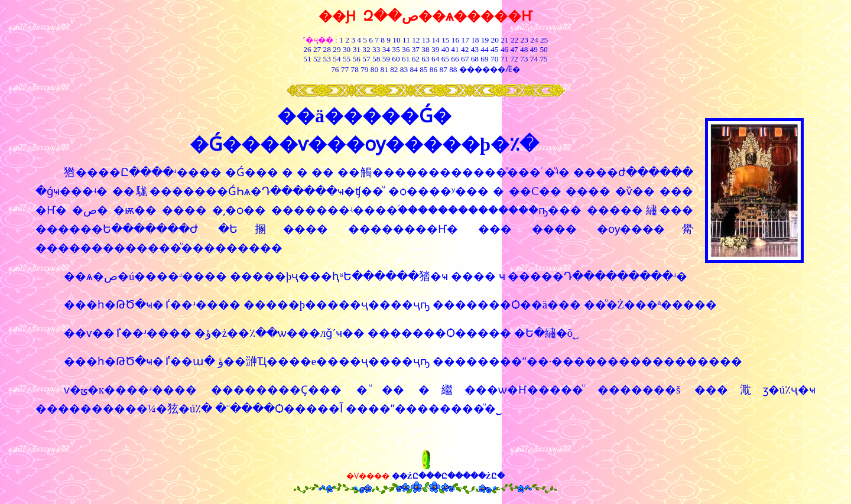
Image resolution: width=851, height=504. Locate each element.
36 (406, 49)
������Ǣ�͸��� (490, 69)
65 (445, 59)
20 (495, 40)
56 (357, 59)
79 (364, 69)
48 (524, 49)
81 (384, 69)
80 (373, 69)
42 (465, 49)
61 (406, 59)
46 (504, 49)
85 (423, 69)
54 (337, 59)
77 (345, 69)
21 (504, 40)
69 (484, 59)
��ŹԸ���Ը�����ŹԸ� (448, 476)
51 (307, 59)
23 (524, 40)
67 (465, 59)
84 (414, 69)
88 (453, 69)
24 (534, 40)
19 (485, 40)
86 (433, 69)
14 (436, 40)
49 (533, 49)
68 (475, 59)
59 (385, 59)
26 (307, 49)
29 (337, 49)
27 (317, 49)
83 (403, 69)
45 (494, 49)
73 (524, 59)
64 (435, 59)
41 (455, 49)
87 (444, 69)
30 (347, 49)
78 (354, 69)
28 (327, 49)
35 (396, 49)
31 (357, 49)
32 (366, 49)
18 (475, 40)
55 (347, 59)
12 (416, 40)
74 (534, 59)
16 (455, 40)
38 (425, 49)
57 (366, 59)
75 (543, 59)
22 (514, 40)
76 (335, 69)
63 (425, 59)
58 (376, 59)
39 (435, 49)
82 (393, 69)
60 (396, 59)
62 (416, 59)
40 (445, 49)
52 (317, 59)
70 (494, 59)
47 (514, 49)
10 (396, 40)
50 (543, 49)
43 (475, 49)
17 (465, 40)
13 (426, 40)
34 (386, 49)
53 (327, 59)
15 (445, 40)
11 (406, 40)
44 (484, 49)
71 (504, 59)
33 (376, 49)
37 (416, 49)
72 (514, 59)
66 (455, 59)
